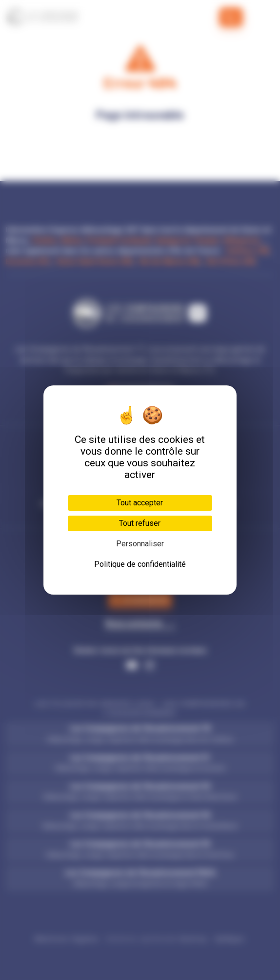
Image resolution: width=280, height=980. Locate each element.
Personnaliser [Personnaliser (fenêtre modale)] (140, 544)
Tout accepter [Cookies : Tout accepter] (140, 503)
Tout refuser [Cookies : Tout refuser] (140, 523)
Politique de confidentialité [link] (140, 564)
